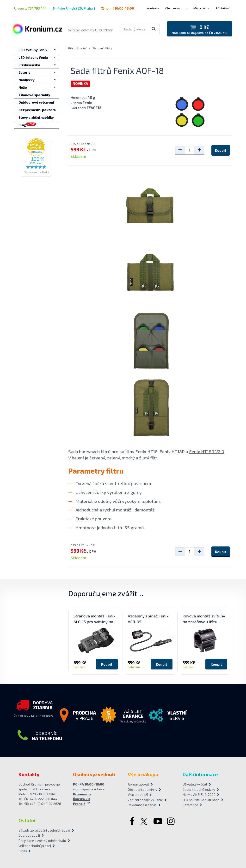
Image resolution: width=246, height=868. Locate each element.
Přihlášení (223, 8)
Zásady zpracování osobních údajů (44, 830)
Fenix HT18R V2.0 (207, 451)
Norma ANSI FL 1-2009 (199, 795)
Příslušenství (77, 48)
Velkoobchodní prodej (35, 846)
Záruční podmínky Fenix (145, 800)
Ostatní (27, 820)
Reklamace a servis (142, 805)
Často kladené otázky (199, 790)
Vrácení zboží (138, 795)
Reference (190, 805)
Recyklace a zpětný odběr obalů (42, 841)
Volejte (30, 8)
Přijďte (74, 8)
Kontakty (153, 8)
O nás (23, 851)
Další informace (200, 774)
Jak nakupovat (138, 784)
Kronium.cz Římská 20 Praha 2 (82, 799)
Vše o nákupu (174, 8)
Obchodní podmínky (142, 790)
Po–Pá (118, 8)
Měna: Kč (200, 8)
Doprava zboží (29, 835)
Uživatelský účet (195, 784)
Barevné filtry (103, 48)
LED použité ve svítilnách (201, 800)
